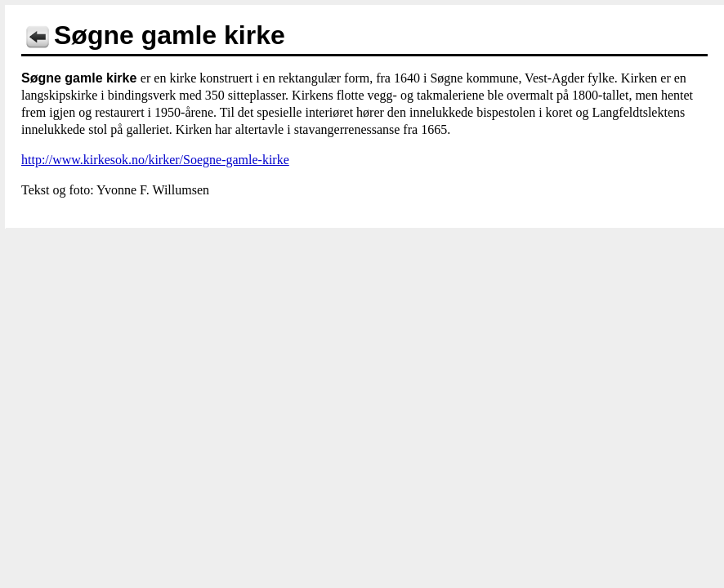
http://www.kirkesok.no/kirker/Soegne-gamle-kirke (155, 160)
